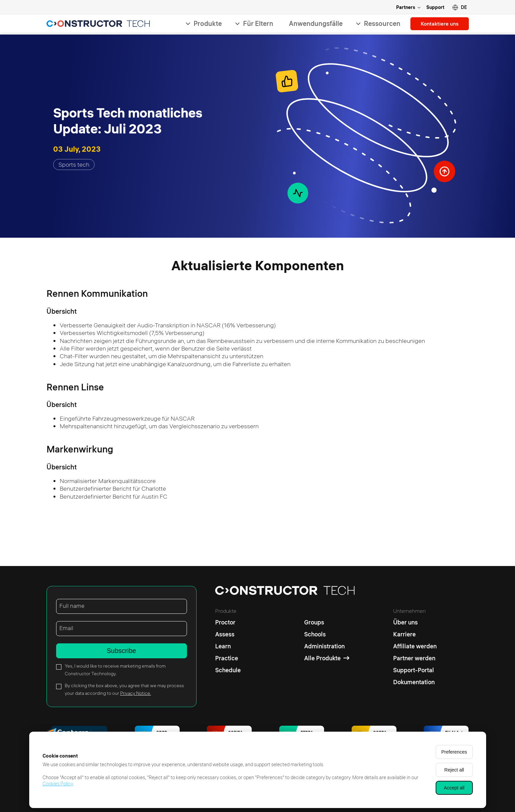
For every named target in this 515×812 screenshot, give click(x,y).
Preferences (454, 752)
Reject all (454, 770)
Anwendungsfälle (311, 24)
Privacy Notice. (136, 693)
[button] (460, 7)
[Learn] (228, 646)
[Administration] (327, 646)
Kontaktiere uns (437, 24)
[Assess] (228, 634)
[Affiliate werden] (415, 646)
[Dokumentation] (415, 682)
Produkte (203, 24)
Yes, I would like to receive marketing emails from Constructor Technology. (115, 670)
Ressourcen (378, 24)
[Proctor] (228, 621)
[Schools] (327, 634)
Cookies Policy (58, 784)
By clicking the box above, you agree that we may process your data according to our (124, 689)
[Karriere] (415, 634)
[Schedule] (228, 670)
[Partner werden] (415, 658)
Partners (406, 7)
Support (435, 7)
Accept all (454, 788)
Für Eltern (254, 24)
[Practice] (228, 658)
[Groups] (327, 621)
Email (67, 628)
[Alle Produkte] (327, 658)
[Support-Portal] (415, 670)
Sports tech (74, 164)
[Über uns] (415, 621)
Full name (72, 606)
